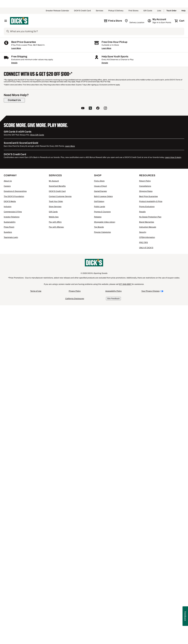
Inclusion (8, 551)
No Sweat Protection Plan (150, 561)
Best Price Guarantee (148, 541)
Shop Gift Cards (37, 479)
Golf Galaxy (99, 546)
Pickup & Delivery (116, 11)
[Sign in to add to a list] (90, 111)
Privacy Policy (75, 635)
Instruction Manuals (148, 571)
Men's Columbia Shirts (121, 368)
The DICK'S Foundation (14, 541)
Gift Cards (148, 11)
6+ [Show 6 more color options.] (128, 152)
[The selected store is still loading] (113, 21)
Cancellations (145, 530)
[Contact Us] (14, 444)
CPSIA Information (147, 582)
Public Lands (100, 551)
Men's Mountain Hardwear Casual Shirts (60, 368)
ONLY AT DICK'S (146, 592)
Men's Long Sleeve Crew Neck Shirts (59, 371)
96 (163, 98)
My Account (54, 525)
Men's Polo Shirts (18, 374)
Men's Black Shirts (61, 374)
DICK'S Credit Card (82, 11)
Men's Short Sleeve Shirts (92, 371)
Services (100, 11)
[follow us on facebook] (98, 453)
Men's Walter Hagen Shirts (95, 368)
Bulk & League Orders (103, 541)
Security (143, 576)
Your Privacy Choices (150, 635)
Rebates (98, 561)
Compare (73, 206)
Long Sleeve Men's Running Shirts (161, 371)
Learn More (16, 392)
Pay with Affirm (55, 566)
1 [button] (182, 332)
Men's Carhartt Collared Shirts (24, 368)
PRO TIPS (143, 587)
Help (183, 11)
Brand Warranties (147, 566)
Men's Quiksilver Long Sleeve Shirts (124, 371)
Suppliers (8, 576)
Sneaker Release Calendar (57, 11)
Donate (105, 407)
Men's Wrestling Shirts (39, 374)
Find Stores (133, 11)
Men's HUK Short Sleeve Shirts (24, 371)
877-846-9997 (125, 628)
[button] (72, 86)
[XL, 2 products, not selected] (37, 156)
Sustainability (10, 566)
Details (14, 407)
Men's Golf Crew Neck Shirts (86, 374)
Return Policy (145, 525)
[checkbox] (74, 207)
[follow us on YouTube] (83, 453)
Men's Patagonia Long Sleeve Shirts (152, 368)
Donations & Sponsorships (15, 535)
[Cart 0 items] (180, 21)
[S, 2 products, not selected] (13, 149)
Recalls (142, 556)
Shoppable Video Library (105, 566)
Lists (159, 11)
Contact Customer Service (60, 541)
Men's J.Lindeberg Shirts (114, 374)
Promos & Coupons (102, 556)
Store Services (55, 551)
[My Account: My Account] (160, 21)
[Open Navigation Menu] (6, 21)
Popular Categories (102, 576)
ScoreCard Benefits (57, 530)
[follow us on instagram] (105, 453)
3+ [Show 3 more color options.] (83, 152)
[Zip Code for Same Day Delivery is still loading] (135, 21)
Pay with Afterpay (56, 571)
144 (168, 98)
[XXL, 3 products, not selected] (13, 164)
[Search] (97, 31)
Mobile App (54, 561)
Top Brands (99, 571)
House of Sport (100, 530)
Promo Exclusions (147, 551)
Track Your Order (56, 546)
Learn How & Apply (173, 502)
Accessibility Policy (113, 635)
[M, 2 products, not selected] (37, 149)
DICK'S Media (10, 546)
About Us (8, 525)
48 (158, 98)
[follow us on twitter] (90, 453)
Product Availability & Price (151, 546)
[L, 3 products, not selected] (13, 156)
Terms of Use (36, 635)
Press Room (9, 571)
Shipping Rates (146, 535)
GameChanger (100, 535)
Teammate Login (11, 582)
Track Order (171, 11)
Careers (7, 530)
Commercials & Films (13, 556)
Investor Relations (12, 561)
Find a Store (99, 525)
